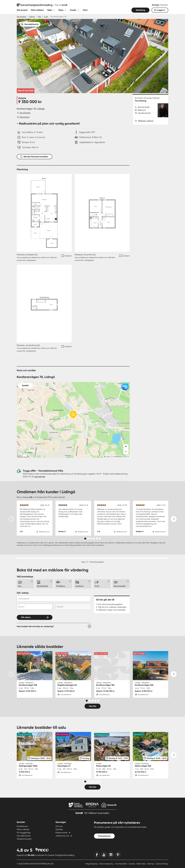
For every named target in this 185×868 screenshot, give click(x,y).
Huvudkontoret (24, 836)
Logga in (161, 10)
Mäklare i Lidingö (146, 121)
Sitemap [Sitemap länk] (151, 864)
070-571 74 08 (143, 107)
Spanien (164, 5)
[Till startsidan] (42, 5)
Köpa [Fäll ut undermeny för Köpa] (61, 10)
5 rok (46, 17)
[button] (73, 415)
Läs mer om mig (144, 113)
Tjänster (59, 829)
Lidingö (32, 17)
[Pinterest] (118, 855)
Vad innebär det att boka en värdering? (35, 626)
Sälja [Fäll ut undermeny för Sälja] (50, 10)
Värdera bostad (24, 839)
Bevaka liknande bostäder (35, 156)
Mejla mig (142, 110)
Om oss (59, 826)
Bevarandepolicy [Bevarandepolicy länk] (107, 864)
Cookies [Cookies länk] (132, 864)
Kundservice (22, 826)
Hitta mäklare (37, 10)
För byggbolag (24, 833)
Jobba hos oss (62, 836)
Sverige (156, 5)
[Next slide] (174, 519)
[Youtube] (104, 855)
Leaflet (107, 457)
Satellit (25, 385)
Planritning (25, 117)
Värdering (140, 10)
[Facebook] (97, 855)
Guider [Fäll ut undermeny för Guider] (73, 10)
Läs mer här (40, 477)
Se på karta (25, 113)
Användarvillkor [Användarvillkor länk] (121, 864)
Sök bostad (22, 10)
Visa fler (93, 706)
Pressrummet (61, 833)
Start (85, 10)
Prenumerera (104, 836)
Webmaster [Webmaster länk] (141, 864)
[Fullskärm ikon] (66, 257)
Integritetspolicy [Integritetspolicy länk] (92, 864)
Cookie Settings (162, 864)
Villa (39, 17)
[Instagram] (111, 855)
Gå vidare (26, 617)
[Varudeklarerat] (30, 24)
